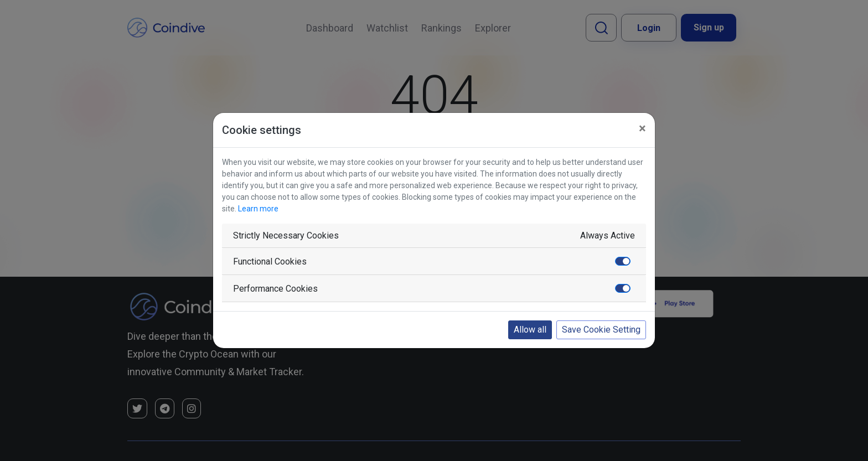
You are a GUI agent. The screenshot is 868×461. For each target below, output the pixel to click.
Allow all (530, 330)
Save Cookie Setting (601, 330)
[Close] (642, 128)
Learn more (258, 209)
